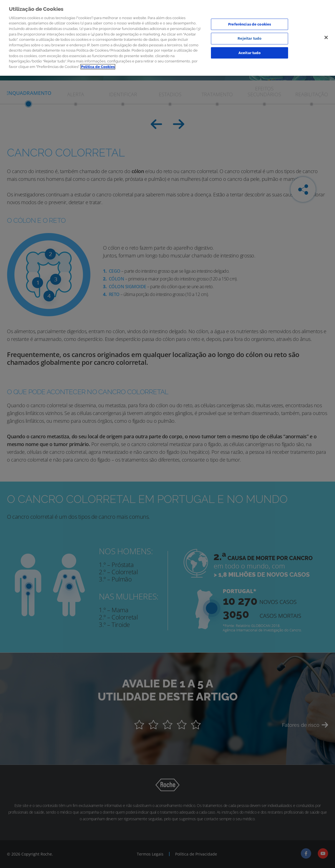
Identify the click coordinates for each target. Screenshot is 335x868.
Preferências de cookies (250, 23)
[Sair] (326, 36)
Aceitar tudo (250, 51)
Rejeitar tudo (250, 37)
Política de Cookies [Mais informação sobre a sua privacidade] (98, 65)
